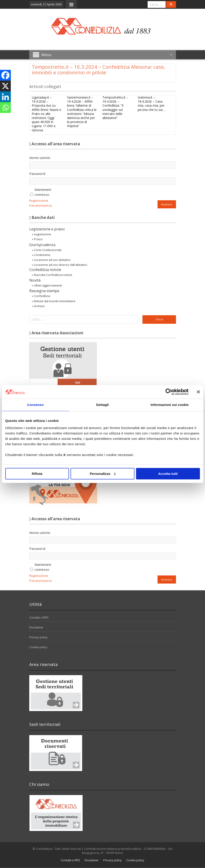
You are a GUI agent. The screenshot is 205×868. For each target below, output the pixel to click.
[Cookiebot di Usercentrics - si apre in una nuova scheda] (169, 392)
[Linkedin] (5, 97)
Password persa (41, 205)
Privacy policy (38, 637)
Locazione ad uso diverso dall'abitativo (61, 265)
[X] (5, 86)
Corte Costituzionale (48, 250)
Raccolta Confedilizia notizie (53, 275)
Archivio (39, 306)
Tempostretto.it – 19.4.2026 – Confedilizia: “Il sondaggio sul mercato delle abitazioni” (115, 108)
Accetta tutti (168, 474)
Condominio (42, 255)
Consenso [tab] (35, 405)
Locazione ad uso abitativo (52, 260)
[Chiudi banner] (198, 392)
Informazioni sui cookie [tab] (170, 405)
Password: (37, 174)
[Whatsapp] (5, 108)
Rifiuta (37, 474)
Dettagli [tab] (103, 405)
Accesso (167, 204)
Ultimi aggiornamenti (48, 285)
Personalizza (103, 474)
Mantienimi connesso (43, 192)
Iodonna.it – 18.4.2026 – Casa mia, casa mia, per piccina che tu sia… (151, 104)
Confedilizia (42, 296)
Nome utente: (40, 158)
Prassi (38, 239)
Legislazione (43, 234)
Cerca (159, 319)
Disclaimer (36, 627)
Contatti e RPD (39, 617)
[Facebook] (5, 75)
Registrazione (39, 200)
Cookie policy (38, 647)
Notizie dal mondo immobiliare (55, 301)
